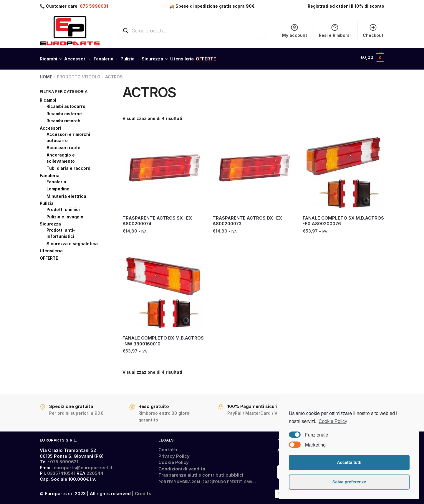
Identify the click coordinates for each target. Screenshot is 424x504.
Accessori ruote (63, 144)
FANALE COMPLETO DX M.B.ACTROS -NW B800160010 (163, 338)
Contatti (168, 446)
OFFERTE (49, 255)
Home (46, 74)
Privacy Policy (174, 453)
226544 (95, 470)
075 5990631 (94, 6)
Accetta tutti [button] (349, 462)
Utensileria (51, 247)
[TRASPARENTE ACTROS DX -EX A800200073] (253, 167)
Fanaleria (50, 172)
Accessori (50, 125)
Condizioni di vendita (182, 466)
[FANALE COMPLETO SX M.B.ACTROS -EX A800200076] (343, 167)
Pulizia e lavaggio (65, 214)
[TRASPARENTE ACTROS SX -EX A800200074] (163, 167)
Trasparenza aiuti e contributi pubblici (201, 472)
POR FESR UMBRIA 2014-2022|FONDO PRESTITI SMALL (207, 479)
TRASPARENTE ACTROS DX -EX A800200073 (247, 218)
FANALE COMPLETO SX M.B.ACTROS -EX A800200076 (343, 218)
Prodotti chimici (63, 206)
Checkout (373, 31)
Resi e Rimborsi (335, 31)
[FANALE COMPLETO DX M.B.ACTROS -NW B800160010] (163, 287)
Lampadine (58, 186)
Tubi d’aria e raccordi (69, 165)
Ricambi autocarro (66, 103)
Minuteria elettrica (66, 193)
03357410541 (61, 470)
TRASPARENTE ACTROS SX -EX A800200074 (157, 218)
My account (295, 31)
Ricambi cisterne (64, 110)
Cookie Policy (174, 459)
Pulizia (47, 200)
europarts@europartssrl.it (83, 464)
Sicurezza (50, 221)
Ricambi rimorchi (64, 117)
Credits (143, 490)
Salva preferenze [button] (349, 482)
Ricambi (48, 97)
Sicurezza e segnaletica (72, 240)
